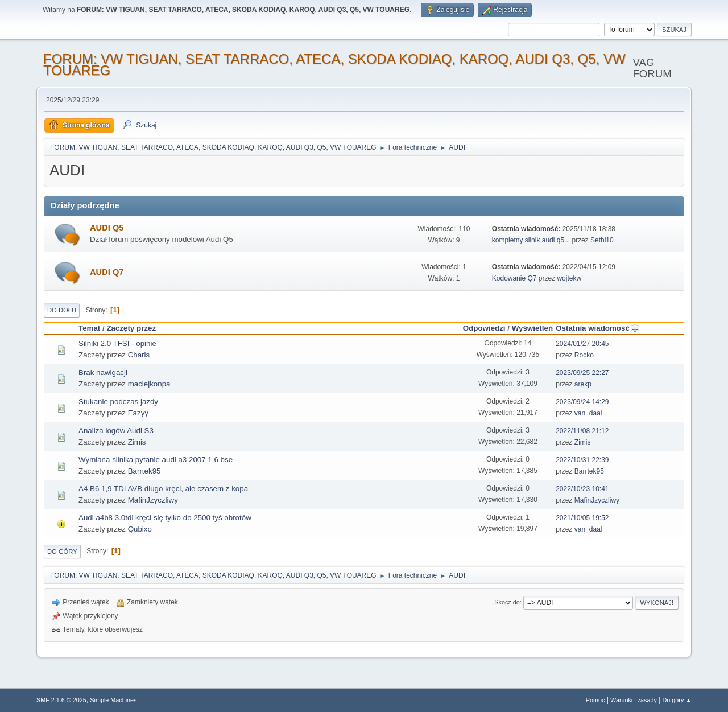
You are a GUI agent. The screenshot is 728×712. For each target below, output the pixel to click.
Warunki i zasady (634, 700)
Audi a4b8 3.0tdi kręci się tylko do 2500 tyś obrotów (165, 518)
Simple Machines (113, 700)
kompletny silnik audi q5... (531, 240)
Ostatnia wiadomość (598, 328)
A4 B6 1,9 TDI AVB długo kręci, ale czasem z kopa (163, 489)
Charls (139, 355)
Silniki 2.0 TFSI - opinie (117, 343)
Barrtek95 (144, 471)
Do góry (62, 552)
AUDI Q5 (107, 228)
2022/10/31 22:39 (582, 460)
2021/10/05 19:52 (582, 518)
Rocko (584, 355)
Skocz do (507, 602)
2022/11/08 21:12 (582, 431)
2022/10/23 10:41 (582, 489)
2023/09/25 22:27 (582, 373)
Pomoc (595, 700)
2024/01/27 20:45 (582, 344)
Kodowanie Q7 (514, 278)
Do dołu (62, 310)
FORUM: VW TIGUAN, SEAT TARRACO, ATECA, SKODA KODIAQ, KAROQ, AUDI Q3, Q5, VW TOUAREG (334, 65)
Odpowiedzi (484, 328)
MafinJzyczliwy (153, 500)
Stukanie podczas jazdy (118, 402)
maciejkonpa (149, 384)
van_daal (588, 413)
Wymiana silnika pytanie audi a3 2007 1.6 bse (156, 460)
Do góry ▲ (677, 700)
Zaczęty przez (131, 328)
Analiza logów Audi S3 (116, 431)
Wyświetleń (532, 328)
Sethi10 (602, 240)
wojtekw (569, 278)
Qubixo (140, 529)
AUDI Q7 (107, 272)
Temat (89, 328)
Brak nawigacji (103, 373)
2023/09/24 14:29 (582, 402)
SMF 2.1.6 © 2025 (61, 700)
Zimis (137, 442)
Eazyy (138, 413)
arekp (583, 384)
